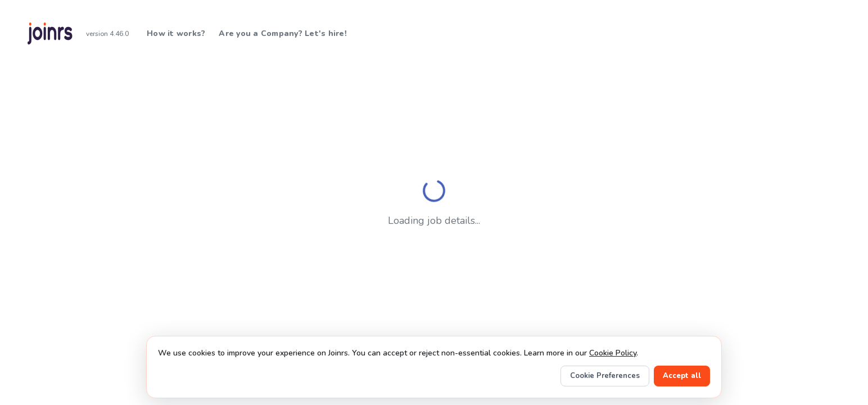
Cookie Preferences (605, 376)
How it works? (176, 33)
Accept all (682, 376)
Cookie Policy (613, 353)
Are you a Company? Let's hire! (283, 33)
